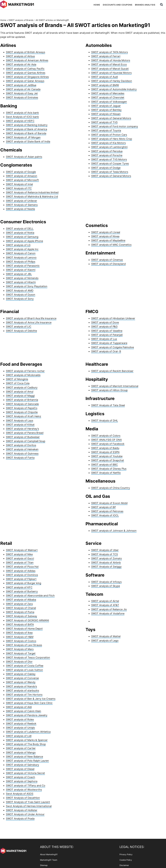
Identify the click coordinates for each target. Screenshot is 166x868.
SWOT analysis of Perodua (107, 151)
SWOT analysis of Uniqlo (20, 728)
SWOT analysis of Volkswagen (109, 102)
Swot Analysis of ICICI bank (22, 117)
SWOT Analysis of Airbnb (106, 563)
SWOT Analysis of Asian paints (24, 157)
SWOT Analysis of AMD (20, 291)
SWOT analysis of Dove (105, 322)
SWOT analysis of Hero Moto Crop (112, 139)
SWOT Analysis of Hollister (22, 810)
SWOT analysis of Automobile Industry (114, 89)
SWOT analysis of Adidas (21, 571)
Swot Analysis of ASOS (20, 794)
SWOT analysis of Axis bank (22, 113)
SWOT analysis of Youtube (107, 456)
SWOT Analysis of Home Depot (24, 629)
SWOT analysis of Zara (19, 604)
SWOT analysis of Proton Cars (109, 135)
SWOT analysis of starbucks (22, 691)
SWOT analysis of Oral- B (106, 351)
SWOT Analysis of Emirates (22, 97)
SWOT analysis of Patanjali (107, 335)
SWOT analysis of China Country (111, 488)
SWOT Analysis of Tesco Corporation (28, 657)
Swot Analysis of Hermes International (29, 806)
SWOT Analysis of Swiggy (106, 567)
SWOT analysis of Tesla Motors (110, 172)
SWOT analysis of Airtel (105, 601)
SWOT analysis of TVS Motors (109, 159)
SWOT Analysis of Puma (20, 612)
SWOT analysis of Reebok (21, 724)
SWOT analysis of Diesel (20, 769)
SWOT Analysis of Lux (104, 339)
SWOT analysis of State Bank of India (28, 141)
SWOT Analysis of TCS (104, 554)
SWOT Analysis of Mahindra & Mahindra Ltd (32, 197)
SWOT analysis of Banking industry (27, 125)
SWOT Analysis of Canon (21, 253)
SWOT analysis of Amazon (22, 176)
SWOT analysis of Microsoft (22, 180)
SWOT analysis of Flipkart (21, 579)
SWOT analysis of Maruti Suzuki (110, 69)
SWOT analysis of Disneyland (108, 264)
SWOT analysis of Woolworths (24, 790)
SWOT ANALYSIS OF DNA (106, 440)
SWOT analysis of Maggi (20, 396)
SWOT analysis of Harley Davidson (112, 81)
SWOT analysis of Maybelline (108, 240)
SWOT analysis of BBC (104, 465)
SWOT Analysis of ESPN (105, 452)
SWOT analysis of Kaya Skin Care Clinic (29, 703)
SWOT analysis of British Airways (26, 52)
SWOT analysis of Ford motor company (115, 126)
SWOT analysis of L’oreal (106, 232)
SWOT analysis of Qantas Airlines (26, 73)
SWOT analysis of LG (18, 245)
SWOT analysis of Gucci (20, 558)
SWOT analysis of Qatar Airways (25, 81)
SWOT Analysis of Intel (19, 184)
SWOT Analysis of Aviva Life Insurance (29, 322)
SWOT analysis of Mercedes (108, 93)
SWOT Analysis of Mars (20, 649)
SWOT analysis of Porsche (107, 155)
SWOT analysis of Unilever (21, 201)
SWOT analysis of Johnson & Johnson (114, 531)
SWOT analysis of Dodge (106, 168)
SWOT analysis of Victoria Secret (25, 773)
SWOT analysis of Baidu (105, 448)
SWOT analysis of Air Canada (23, 89)
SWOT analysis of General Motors (111, 118)
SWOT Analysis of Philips (21, 262)
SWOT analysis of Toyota (106, 130)
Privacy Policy (126, 854)
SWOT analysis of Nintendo (22, 278)
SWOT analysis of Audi (104, 77)
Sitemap (44, 865)
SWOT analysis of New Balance (24, 757)
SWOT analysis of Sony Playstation (27, 286)
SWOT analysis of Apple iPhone (24, 241)
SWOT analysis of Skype (106, 586)
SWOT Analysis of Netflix (106, 473)
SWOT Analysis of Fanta (20, 458)
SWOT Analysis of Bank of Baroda (26, 133)
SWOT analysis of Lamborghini (109, 147)
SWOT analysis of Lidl (19, 736)
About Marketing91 (49, 854)
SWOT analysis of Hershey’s (22, 429)
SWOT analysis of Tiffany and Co (26, 786)
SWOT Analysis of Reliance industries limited (32, 192)
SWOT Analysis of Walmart (22, 550)
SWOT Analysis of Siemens (22, 205)
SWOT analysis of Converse (22, 678)
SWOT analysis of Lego (105, 641)
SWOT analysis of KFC (19, 587)
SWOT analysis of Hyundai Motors (111, 73)
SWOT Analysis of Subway (21, 616)
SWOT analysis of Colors (106, 436)
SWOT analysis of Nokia (20, 233)
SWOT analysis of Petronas (107, 511)
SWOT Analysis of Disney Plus (109, 469)
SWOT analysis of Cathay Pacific (25, 69)
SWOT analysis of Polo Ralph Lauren (27, 761)
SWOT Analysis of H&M (20, 637)
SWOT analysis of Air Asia (21, 64)
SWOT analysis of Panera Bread (25, 433)
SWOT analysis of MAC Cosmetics (111, 245)
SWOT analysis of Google (21, 172)
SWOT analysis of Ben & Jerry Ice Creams (31, 699)
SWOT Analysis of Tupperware (109, 343)
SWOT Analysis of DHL (105, 421)
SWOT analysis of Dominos (22, 575)
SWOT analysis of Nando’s (21, 686)
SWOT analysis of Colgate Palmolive (113, 347)
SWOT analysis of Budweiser (23, 437)
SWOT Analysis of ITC (19, 188)
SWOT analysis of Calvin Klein (24, 711)
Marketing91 (18, 5)
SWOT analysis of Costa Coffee (25, 666)
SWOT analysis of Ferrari (106, 56)
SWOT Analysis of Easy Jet (22, 93)
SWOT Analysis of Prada (20, 819)
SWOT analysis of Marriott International (115, 386)
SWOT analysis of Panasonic (23, 266)
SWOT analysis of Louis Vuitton (24, 670)
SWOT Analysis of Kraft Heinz (24, 416)
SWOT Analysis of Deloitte (21, 331)
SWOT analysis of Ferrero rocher (25, 371)
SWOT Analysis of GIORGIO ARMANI (27, 620)
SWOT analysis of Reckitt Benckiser (112, 371)
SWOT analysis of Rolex (20, 719)
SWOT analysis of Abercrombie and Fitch (30, 596)
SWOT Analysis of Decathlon (23, 798)
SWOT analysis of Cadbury (22, 387)
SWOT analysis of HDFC (20, 121)
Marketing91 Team (49, 860)
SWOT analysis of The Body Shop (26, 744)
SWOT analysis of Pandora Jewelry (27, 715)
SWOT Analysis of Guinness (22, 454)
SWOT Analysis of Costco (21, 641)
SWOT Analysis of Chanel (21, 608)
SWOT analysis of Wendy (21, 682)
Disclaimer (124, 865)
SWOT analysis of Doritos (21, 445)
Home (3, 20)
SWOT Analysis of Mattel (106, 636)
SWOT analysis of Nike (19, 554)
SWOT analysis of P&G (104, 327)
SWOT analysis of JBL (19, 274)
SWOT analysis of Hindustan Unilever (113, 318)
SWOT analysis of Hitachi (21, 282)
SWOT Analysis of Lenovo (21, 258)
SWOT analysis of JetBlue (21, 85)
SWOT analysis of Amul (20, 392)
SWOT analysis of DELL (20, 229)
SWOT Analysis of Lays (20, 421)
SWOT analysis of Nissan (106, 114)
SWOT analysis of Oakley (21, 674)
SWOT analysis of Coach (21, 777)
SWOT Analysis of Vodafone (108, 613)
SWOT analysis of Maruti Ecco (109, 64)
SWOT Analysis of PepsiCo (22, 408)
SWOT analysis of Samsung (22, 237)
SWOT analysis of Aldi (19, 707)
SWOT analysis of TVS (104, 122)
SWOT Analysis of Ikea (19, 633)
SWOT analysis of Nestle (20, 209)
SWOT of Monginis (17, 379)
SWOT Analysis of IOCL (105, 515)
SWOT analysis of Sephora (22, 781)
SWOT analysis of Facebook (108, 444)
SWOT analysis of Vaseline (107, 331)
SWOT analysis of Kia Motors (108, 143)
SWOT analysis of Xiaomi (21, 270)
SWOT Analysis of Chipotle (22, 412)
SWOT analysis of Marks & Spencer (27, 740)
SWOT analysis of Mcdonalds (23, 375)
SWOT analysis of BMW (105, 85)
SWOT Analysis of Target (21, 653)
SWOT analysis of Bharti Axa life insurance (31, 318)
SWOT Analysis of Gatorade (22, 404)
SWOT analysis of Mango (21, 752)
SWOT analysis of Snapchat (108, 460)
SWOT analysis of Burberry (22, 591)
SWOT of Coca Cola (18, 383)
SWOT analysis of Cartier (21, 748)
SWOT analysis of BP (104, 507)
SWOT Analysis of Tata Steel (108, 405)
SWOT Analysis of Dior (19, 662)
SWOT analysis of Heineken (22, 449)
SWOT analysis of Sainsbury (22, 765)
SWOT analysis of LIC (19, 327)
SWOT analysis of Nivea (105, 236)
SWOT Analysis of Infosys (106, 582)
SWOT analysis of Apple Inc (22, 249)
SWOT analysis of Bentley (106, 110)
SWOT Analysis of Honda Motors (111, 60)
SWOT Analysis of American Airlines (27, 60)
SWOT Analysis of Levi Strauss (24, 645)
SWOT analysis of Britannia (22, 400)
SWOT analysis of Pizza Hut (22, 567)
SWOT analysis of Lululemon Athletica (28, 732)
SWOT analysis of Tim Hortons (24, 695)
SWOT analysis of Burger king (24, 583)
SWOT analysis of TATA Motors (109, 52)
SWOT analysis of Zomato (107, 558)
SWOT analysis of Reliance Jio (109, 609)
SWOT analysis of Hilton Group (109, 390)
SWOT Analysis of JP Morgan (23, 137)
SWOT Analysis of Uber (105, 550)
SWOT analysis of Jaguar (106, 106)
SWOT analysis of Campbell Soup (26, 441)
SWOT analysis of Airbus (20, 56)
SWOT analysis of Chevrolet (108, 97)
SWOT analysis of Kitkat (20, 425)
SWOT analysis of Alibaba (21, 600)
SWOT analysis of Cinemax (107, 260)
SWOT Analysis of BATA (20, 624)
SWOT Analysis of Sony (20, 299)
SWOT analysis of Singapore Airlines (27, 77)
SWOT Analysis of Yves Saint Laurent (28, 802)
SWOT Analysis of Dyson (21, 295)
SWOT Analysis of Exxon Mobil (109, 503)
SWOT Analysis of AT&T (105, 605)
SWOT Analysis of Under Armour (25, 814)
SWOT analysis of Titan (20, 563)
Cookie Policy (126, 860)
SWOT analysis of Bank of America (26, 129)
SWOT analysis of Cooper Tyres (110, 164)
